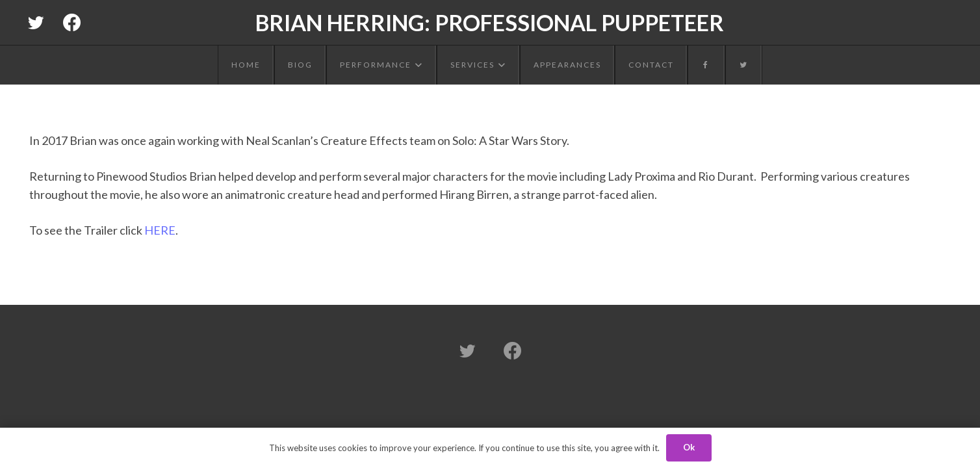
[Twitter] (36, 23)
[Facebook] (72, 23)
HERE (160, 230)
